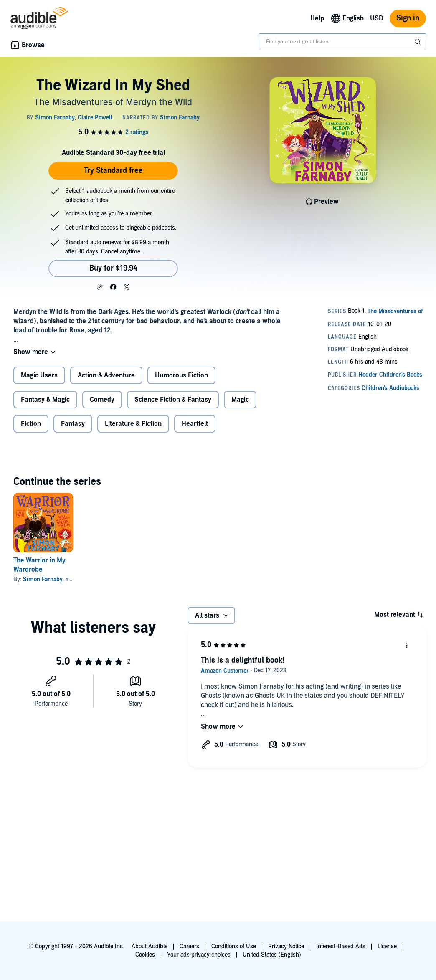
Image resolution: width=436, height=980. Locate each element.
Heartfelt (195, 424)
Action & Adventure (106, 375)
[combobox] (342, 42)
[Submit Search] (418, 42)
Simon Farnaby (43, 579)
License (387, 946)
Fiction (31, 424)
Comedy (102, 400)
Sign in (408, 18)
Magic (240, 400)
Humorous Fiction (181, 375)
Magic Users (39, 375)
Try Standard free (113, 171)
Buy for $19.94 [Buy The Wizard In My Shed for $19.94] (113, 268)
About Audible (150, 946)
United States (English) (272, 955)
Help (317, 18)
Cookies (145, 955)
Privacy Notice (286, 946)
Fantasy (73, 424)
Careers (189, 946)
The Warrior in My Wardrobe (39, 565)
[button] (100, 287)
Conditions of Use (234, 946)
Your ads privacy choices (199, 955)
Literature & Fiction (133, 424)
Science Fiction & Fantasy (173, 400)
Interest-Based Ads (341, 946)
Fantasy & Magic (45, 400)
